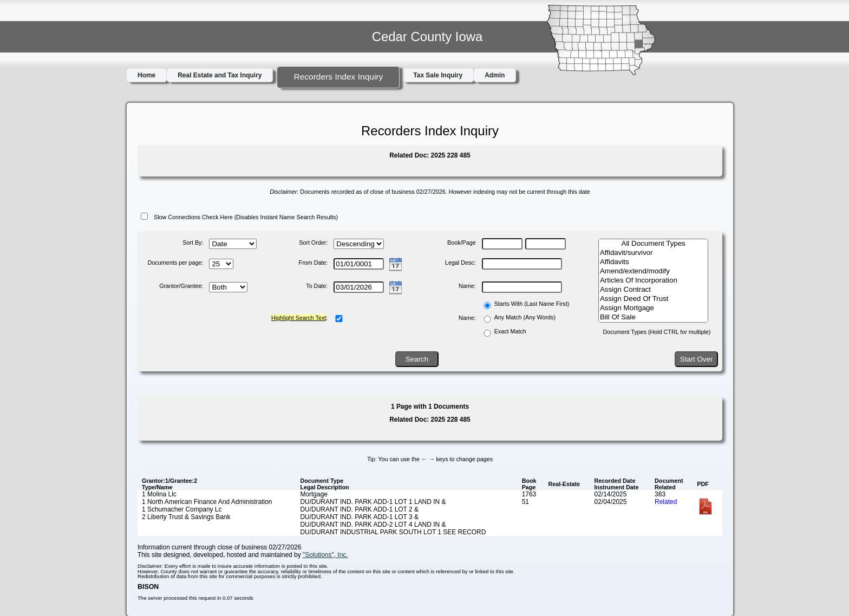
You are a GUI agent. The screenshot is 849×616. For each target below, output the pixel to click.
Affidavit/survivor (653, 253)
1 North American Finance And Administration (207, 502)
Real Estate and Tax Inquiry (220, 75)
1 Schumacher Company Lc (182, 509)
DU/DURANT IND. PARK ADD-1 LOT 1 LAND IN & (373, 502)
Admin (495, 75)
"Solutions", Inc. (325, 555)
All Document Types (653, 244)
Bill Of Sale (653, 317)
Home (146, 75)
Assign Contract (653, 290)
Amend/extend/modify (653, 271)
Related (666, 502)
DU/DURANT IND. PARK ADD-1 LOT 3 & (359, 517)
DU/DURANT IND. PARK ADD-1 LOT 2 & (359, 509)
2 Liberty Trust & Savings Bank (186, 517)
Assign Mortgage (653, 308)
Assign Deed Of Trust (653, 299)
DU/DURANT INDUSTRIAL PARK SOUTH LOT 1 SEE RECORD (393, 532)
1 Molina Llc (159, 494)
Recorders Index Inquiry (338, 77)
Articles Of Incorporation (653, 281)
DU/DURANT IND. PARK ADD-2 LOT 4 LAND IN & (373, 525)
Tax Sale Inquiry (438, 75)
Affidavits (653, 262)
